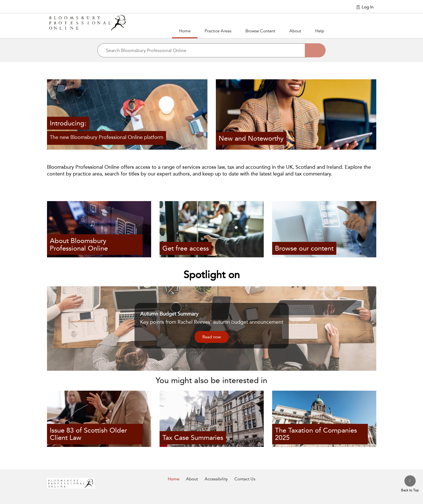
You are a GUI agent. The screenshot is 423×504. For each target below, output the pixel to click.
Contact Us (245, 479)
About (295, 31)
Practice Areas (218, 31)
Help (320, 31)
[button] (218, 31)
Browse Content (260, 31)
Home (185, 31)
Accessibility (216, 479)
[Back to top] (410, 484)
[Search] (315, 50)
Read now (212, 337)
